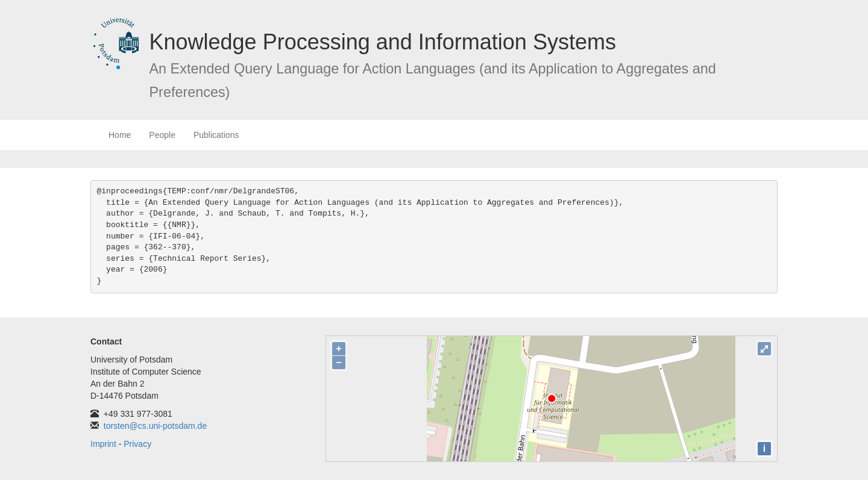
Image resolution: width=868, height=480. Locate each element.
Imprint (103, 444)
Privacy (137, 444)
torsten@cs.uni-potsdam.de (155, 426)
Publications (216, 135)
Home (120, 135)
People (162, 135)
